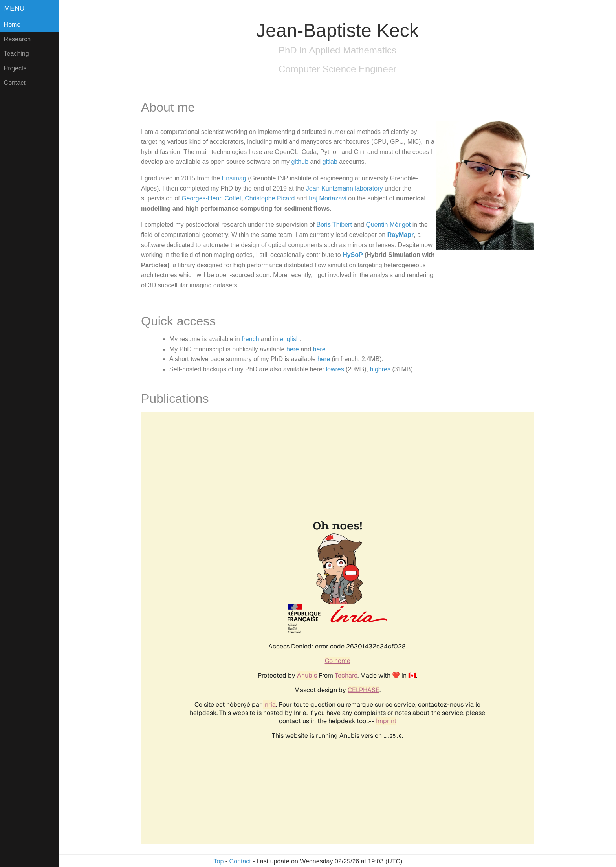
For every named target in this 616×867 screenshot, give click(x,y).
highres (380, 369)
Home (12, 25)
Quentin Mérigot (388, 225)
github (300, 162)
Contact (15, 83)
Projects (15, 68)
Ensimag (234, 178)
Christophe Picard (270, 198)
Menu (15, 8)
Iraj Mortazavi (328, 198)
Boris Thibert (334, 225)
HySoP (353, 255)
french (250, 339)
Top (219, 861)
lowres (335, 369)
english (290, 339)
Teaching (16, 54)
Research (17, 39)
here (293, 349)
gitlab (330, 162)
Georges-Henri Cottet (211, 198)
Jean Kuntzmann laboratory (345, 188)
